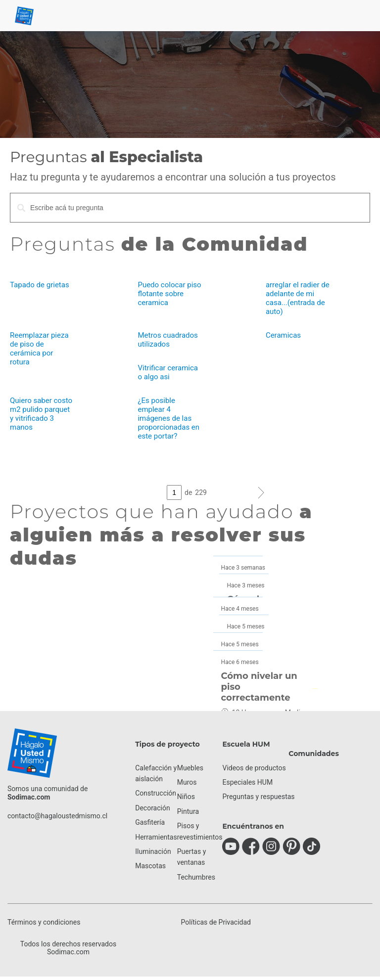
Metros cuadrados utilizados (167, 340)
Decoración (152, 808)
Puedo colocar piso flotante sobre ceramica (169, 294)
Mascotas (150, 866)
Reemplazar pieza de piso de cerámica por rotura (39, 349)
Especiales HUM (247, 782)
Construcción (156, 793)
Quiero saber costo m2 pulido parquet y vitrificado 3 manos (41, 414)
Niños (186, 797)
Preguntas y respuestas (258, 797)
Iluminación (153, 851)
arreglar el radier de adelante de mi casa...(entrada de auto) (298, 298)
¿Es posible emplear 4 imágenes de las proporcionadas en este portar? (168, 418)
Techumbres (196, 877)
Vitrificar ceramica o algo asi (168, 372)
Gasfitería (150, 822)
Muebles (190, 768)
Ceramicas (283, 335)
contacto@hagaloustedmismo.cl (57, 816)
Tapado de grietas (40, 285)
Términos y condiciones (44, 922)
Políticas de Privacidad (216, 922)
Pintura (188, 811)
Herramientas (156, 837)
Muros (187, 782)
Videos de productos (254, 768)
